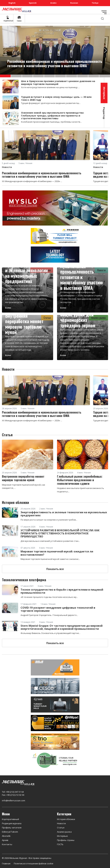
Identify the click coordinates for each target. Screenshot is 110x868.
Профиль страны (66, 840)
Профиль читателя (12, 828)
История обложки (66, 819)
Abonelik (6, 836)
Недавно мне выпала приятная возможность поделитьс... (81, 490)
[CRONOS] (55, 254)
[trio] (55, 741)
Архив (5, 840)
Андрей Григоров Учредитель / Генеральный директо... (49, 615)
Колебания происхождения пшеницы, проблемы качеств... (51, 122)
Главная (6, 863)
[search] (102, 18)
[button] (6, 76)
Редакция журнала (12, 823)
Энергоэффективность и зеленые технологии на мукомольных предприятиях (27, 273)
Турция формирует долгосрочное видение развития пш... (51, 103)
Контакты (7, 844)
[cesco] (55, 686)
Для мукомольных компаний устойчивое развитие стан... (50, 541)
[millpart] (55, 723)
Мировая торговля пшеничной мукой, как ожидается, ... (24, 486)
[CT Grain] (55, 760)
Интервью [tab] (104, 93)
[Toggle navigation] (104, 12)
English (12, 3)
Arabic (53, 3)
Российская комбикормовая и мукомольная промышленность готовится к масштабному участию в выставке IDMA (82, 272)
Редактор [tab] (104, 113)
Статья (61, 828)
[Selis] (55, 667)
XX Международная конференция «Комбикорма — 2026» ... (32, 181)
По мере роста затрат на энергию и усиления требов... (49, 520)
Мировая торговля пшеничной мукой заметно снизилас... (50, 559)
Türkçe (95, 3)
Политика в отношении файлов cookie (34, 863)
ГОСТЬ (60, 844)
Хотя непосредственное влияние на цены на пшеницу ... (50, 87)
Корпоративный (10, 819)
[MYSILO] (55, 208)
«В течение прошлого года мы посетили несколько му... (49, 597)
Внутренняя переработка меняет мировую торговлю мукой (24, 324)
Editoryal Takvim (10, 832)
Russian (74, 3)
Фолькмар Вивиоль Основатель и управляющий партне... (50, 633)
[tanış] (55, 704)
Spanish (33, 3)
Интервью (62, 836)
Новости (7, 167)
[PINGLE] (55, 236)
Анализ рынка (64, 832)
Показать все (55, 569)
